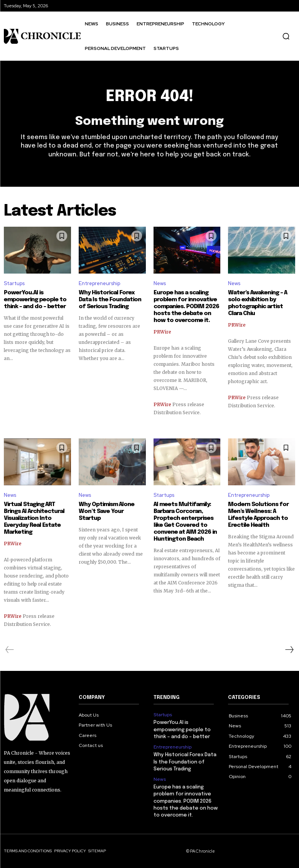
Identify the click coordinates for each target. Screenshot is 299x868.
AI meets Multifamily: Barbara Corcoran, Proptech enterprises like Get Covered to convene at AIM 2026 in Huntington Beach (185, 522)
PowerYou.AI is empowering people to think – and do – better (35, 300)
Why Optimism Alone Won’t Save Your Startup (107, 511)
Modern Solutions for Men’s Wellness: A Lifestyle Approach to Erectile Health (258, 515)
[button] (286, 36)
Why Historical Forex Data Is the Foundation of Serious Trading (110, 300)
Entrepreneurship (99, 283)
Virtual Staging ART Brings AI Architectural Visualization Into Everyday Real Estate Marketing (34, 518)
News (160, 283)
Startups (14, 283)
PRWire (162, 332)
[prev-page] (10, 650)
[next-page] (289, 650)
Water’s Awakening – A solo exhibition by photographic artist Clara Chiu (258, 303)
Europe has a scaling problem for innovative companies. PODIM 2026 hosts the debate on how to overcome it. (186, 307)
